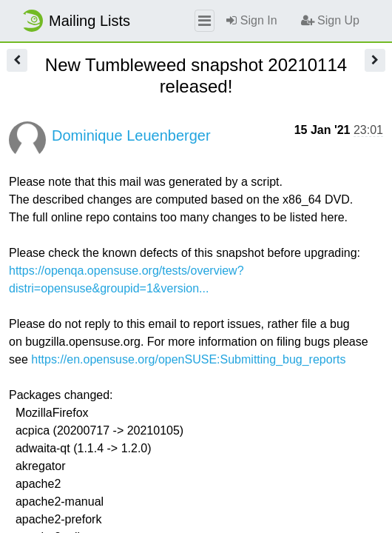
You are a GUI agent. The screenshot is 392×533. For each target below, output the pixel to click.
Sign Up (330, 20)
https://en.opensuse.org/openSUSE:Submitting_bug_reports (188, 359)
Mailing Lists (75, 21)
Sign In (251, 20)
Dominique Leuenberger (131, 135)
